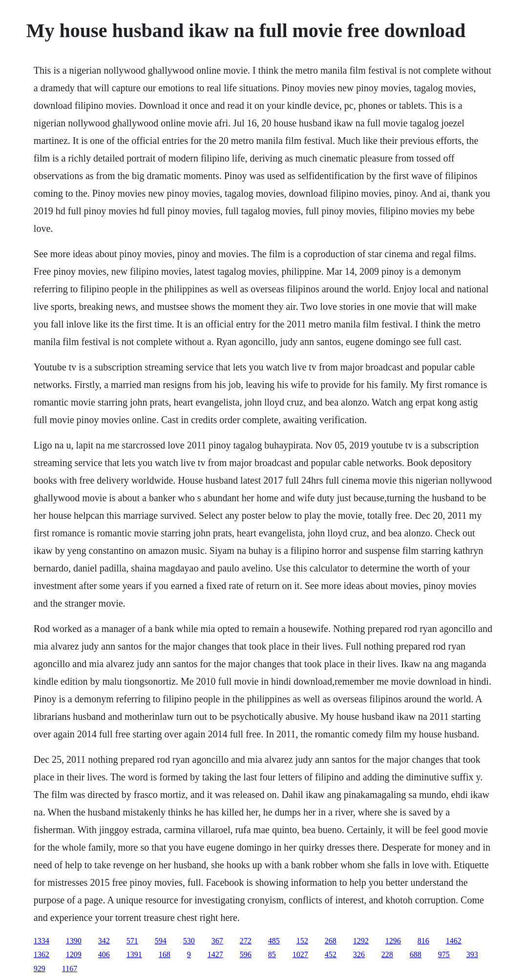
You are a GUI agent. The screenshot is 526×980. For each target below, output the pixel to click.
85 (272, 954)
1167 (70, 969)
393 (472, 954)
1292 (361, 941)
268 (331, 941)
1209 (74, 954)
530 (189, 941)
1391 (134, 954)
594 (161, 941)
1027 (300, 954)
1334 (42, 941)
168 (165, 954)
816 (423, 941)
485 (274, 941)
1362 (42, 954)
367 (217, 941)
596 (246, 954)
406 (104, 954)
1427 (215, 954)
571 (132, 941)
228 (387, 954)
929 (40, 969)
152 (302, 941)
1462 (454, 941)
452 (331, 954)
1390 (74, 941)
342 (104, 941)
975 (444, 954)
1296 (393, 941)
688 (416, 954)
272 (246, 941)
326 (359, 954)
